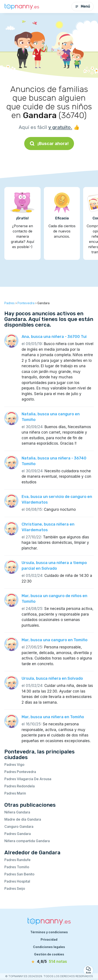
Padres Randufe (17, 860)
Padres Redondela (20, 786)
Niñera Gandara (17, 812)
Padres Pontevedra (20, 772)
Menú (83, 6)
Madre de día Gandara (23, 819)
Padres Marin (15, 793)
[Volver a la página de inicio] (22, 7)
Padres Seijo (15, 888)
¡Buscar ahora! (49, 144)
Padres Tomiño (17, 867)
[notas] (49, 962)
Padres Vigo (14, 765)
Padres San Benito (19, 874)
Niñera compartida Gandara (27, 841)
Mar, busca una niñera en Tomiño (53, 717)
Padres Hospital (17, 881)
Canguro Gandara (19, 826)
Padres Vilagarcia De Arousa (28, 779)
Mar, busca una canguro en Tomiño (55, 640)
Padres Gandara (18, 834)
